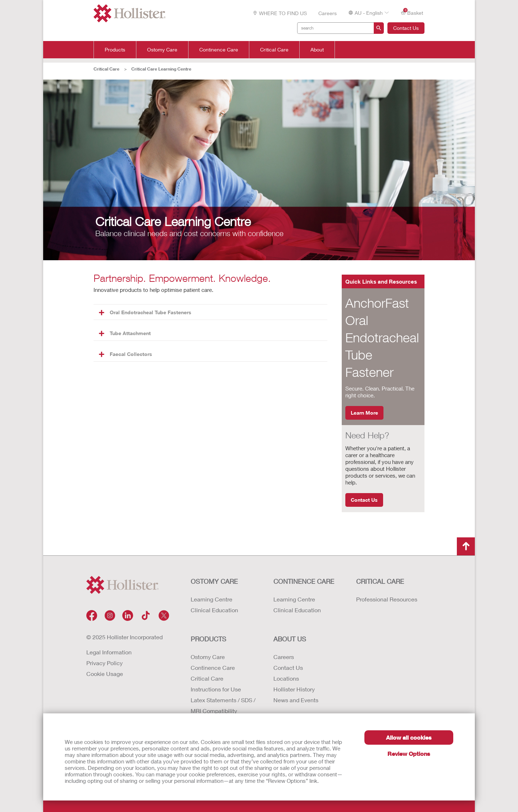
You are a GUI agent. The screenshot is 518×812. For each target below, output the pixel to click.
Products (115, 50)
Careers (328, 13)
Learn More (364, 413)
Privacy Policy (104, 663)
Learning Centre (212, 599)
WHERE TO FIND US (280, 13)
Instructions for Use (216, 689)
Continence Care (219, 50)
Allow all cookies (409, 737)
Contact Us (406, 28)
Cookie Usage (105, 674)
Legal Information (109, 652)
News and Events (296, 700)
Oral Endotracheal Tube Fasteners (145, 312)
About (317, 50)
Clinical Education (214, 610)
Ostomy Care (162, 50)
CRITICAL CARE (380, 581)
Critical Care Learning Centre (161, 69)
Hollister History (294, 689)
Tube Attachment (125, 333)
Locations (286, 678)
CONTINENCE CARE (304, 581)
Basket (412, 12)
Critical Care (274, 50)
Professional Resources (387, 599)
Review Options (409, 754)
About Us (290, 639)
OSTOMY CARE (214, 581)
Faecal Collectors (126, 354)
